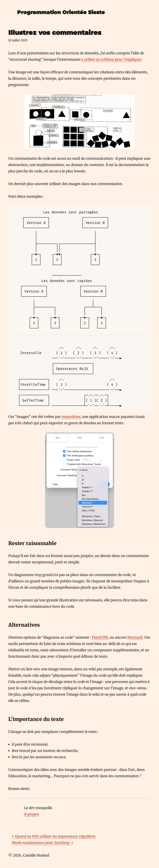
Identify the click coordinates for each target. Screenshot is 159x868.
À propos (32, 814)
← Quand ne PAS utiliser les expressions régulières (54, 836)
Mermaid (135, 637)
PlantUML (100, 637)
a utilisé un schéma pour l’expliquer (111, 59)
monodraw (71, 417)
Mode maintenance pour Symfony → (42, 843)
